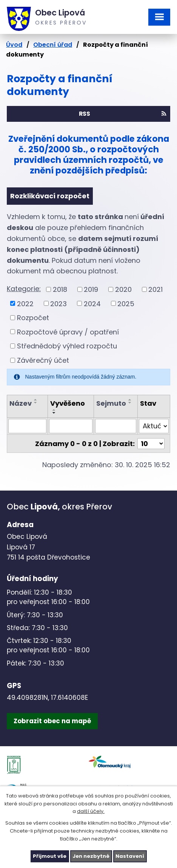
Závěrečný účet (43, 360)
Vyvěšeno (68, 403)
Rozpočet (33, 318)
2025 (126, 303)
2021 (155, 289)
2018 (60, 289)
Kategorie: (24, 289)
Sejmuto (111, 403)
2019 (91, 289)
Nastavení (130, 856)
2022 (25, 303)
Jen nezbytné (91, 856)
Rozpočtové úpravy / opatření (68, 332)
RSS (123, 114)
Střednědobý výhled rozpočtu (67, 346)
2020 (123, 289)
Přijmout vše (50, 856)
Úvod (14, 45)
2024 (92, 303)
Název (21, 403)
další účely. (91, 811)
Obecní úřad (53, 45)
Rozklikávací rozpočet (50, 196)
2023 (58, 303)
